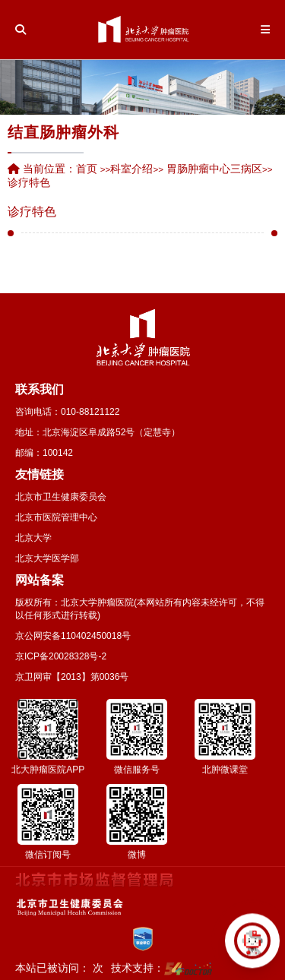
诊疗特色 (32, 212)
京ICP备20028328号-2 (61, 656)
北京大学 (33, 538)
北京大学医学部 (47, 558)
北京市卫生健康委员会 (61, 497)
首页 (87, 169)
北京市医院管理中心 (56, 517)
